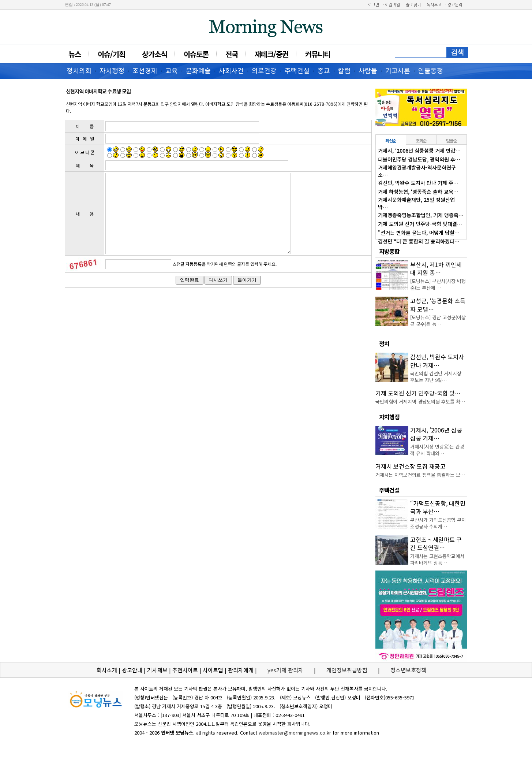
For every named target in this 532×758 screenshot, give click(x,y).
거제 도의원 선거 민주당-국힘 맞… (418, 393)
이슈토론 (196, 54)
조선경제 (145, 70)
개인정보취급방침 (347, 670)
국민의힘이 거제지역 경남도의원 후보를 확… (420, 402)
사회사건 (231, 70)
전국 (232, 54)
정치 (384, 343)
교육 (172, 70)
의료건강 (264, 70)
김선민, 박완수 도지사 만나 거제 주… (418, 183)
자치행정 (112, 70)
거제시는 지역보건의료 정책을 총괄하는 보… (420, 475)
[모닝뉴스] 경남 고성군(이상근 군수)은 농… (438, 321)
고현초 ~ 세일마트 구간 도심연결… (436, 543)
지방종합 (389, 251)
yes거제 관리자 (286, 670)
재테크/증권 (271, 54)
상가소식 (154, 54)
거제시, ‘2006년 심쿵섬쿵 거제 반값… (419, 151)
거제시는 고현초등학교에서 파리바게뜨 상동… (437, 559)
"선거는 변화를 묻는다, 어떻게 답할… (419, 233)
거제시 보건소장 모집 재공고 (411, 466)
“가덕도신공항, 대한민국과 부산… (438, 507)
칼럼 (344, 70)
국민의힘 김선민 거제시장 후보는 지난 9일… (436, 377)
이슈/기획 (111, 54)
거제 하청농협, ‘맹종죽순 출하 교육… (418, 192)
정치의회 (79, 70)
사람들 (368, 70)
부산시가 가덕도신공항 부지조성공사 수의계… (438, 523)
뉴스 (75, 54)
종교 (324, 70)
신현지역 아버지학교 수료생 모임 (98, 91)
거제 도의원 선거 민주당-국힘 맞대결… (420, 224)
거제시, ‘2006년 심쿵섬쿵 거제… (436, 434)
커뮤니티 (318, 54)
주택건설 (297, 70)
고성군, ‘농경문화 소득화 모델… (438, 305)
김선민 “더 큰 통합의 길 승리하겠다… (419, 241)
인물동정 (431, 70)
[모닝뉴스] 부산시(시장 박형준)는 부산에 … (438, 284)
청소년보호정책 (408, 670)
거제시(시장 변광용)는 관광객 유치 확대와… (437, 450)
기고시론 (398, 70)
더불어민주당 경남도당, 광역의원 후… (419, 159)
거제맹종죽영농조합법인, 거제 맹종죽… (421, 215)
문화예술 (198, 70)
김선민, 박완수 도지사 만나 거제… (437, 361)
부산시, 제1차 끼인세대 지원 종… (436, 268)
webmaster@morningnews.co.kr (295, 733)
